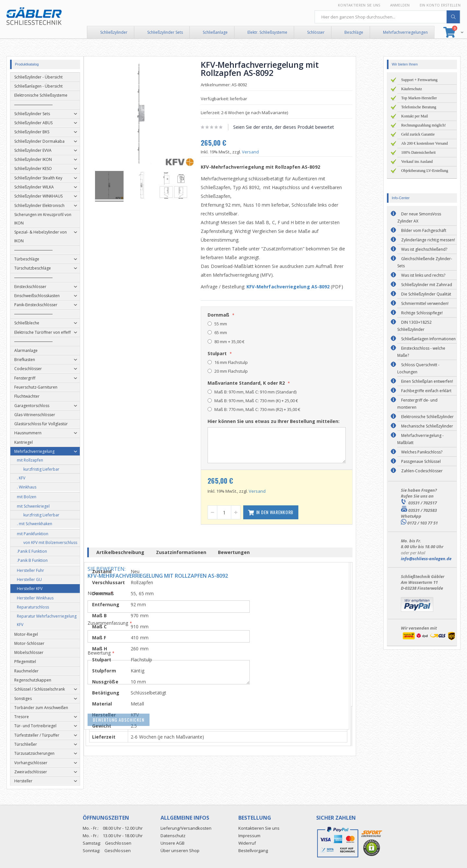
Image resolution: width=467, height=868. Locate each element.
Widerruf (247, 843)
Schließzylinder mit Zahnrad (427, 285)
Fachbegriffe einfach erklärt (426, 391)
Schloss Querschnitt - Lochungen (418, 368)
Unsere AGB (173, 843)
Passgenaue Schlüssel (421, 461)
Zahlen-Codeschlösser (422, 471)
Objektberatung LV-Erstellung (425, 171)
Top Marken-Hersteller (419, 98)
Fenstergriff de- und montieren (417, 404)
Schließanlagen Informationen (428, 339)
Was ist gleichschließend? (424, 249)
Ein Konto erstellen (440, 5)
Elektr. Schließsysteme (267, 32)
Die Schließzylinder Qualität (426, 294)
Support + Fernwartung (419, 80)
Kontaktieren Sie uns (359, 5)
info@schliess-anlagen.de (426, 559)
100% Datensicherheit (418, 152)
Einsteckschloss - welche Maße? (421, 352)
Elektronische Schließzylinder (427, 417)
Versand (264, 152)
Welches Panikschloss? (422, 452)
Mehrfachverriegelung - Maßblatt (420, 439)
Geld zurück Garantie (418, 134)
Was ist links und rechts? (423, 275)
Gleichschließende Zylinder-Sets (425, 262)
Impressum (249, 836)
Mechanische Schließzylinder (427, 426)
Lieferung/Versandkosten (186, 828)
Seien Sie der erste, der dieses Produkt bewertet (297, 127)
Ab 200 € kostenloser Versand (425, 143)
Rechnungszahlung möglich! (424, 125)
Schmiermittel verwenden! (425, 303)
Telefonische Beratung (419, 107)
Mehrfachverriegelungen (405, 32)
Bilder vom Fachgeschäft (424, 230)
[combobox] (388, 17)
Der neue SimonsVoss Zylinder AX (419, 217)
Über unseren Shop (180, 850)
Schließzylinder (114, 32)
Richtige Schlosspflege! (422, 313)
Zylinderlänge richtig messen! (428, 240)
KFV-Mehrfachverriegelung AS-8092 (302, 287)
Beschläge (354, 32)
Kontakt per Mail (415, 116)
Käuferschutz (412, 89)
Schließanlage (215, 32)
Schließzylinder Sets (165, 32)
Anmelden (400, 5)
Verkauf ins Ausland (417, 162)
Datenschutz (173, 836)
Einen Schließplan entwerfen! (427, 381)
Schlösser (316, 32)
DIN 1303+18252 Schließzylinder (414, 326)
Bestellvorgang (253, 850)
